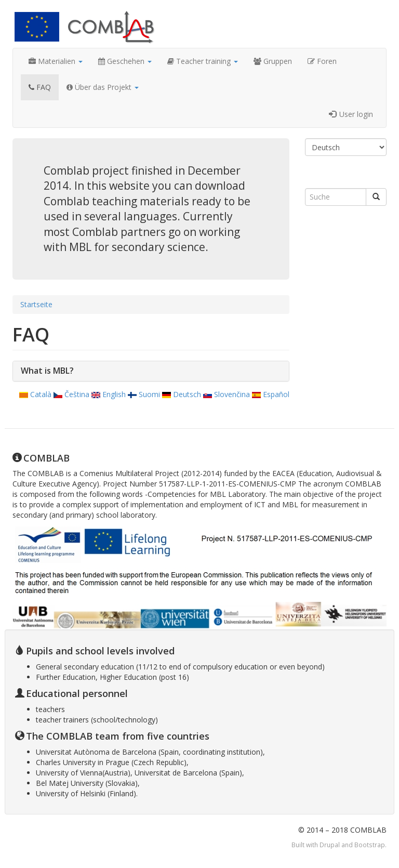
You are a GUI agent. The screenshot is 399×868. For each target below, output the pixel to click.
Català (35, 394)
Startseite (36, 304)
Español (271, 394)
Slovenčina (227, 394)
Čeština (71, 394)
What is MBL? (47, 371)
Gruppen (273, 61)
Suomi (144, 394)
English (109, 394)
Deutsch (182, 394)
